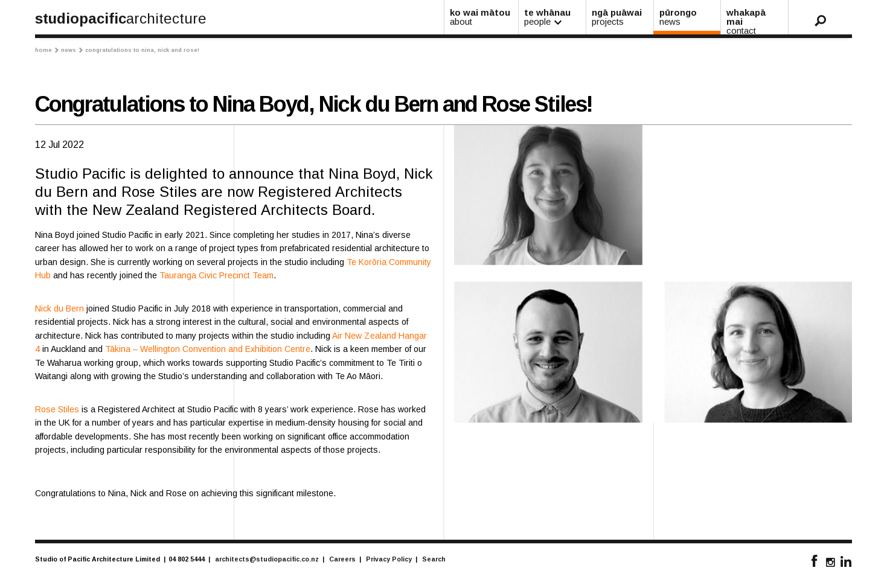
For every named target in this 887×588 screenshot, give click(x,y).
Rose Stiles (57, 409)
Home (47, 50)
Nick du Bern (59, 308)
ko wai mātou (482, 17)
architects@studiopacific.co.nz (267, 559)
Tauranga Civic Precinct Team (216, 275)
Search (434, 559)
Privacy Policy (389, 559)
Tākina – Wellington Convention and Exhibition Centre (208, 349)
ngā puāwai (620, 17)
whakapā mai (755, 21)
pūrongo (688, 17)
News (72, 50)
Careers (342, 559)
